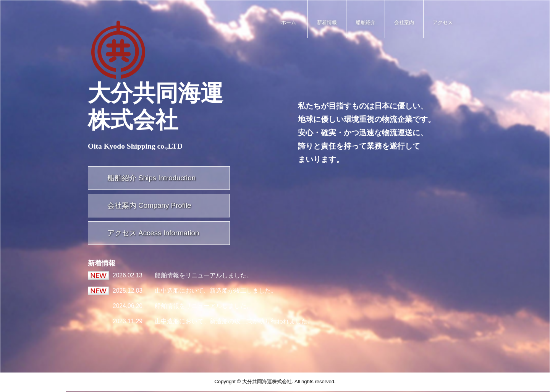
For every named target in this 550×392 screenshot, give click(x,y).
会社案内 (404, 22)
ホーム (289, 22)
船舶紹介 (366, 22)
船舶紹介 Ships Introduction (151, 178)
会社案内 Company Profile (149, 205)
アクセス (443, 22)
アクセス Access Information (153, 233)
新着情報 (327, 22)
